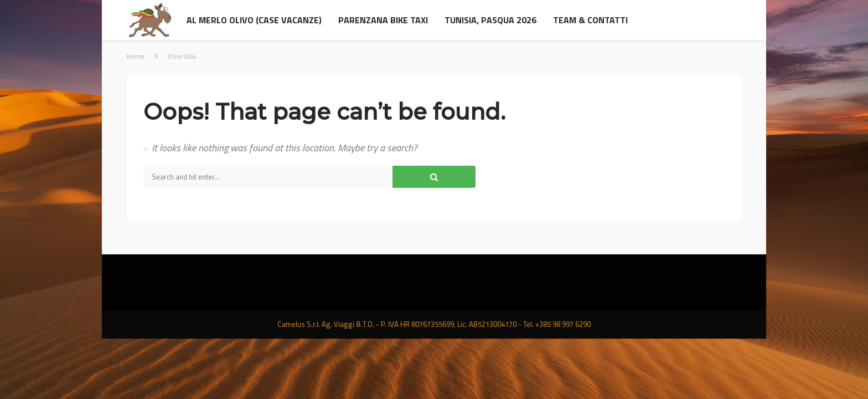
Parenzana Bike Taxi (383, 20)
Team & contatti (590, 20)
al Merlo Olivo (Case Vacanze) (254, 20)
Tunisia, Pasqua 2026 (490, 20)
